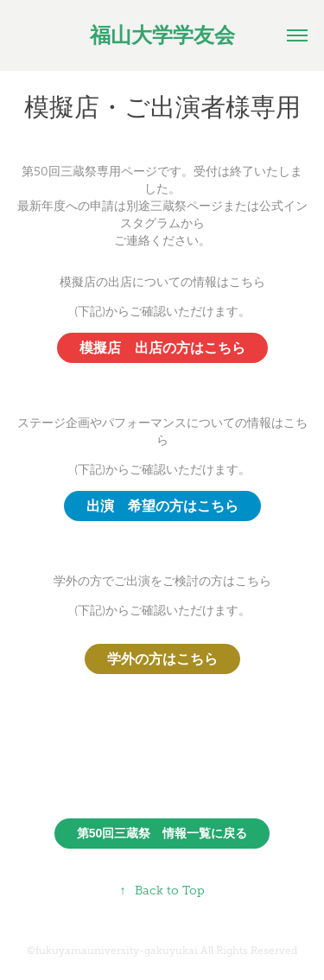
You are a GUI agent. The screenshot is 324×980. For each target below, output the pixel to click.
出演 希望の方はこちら (162, 506)
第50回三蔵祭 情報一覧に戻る (162, 833)
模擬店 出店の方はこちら (162, 348)
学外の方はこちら (162, 659)
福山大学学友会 (162, 35)
